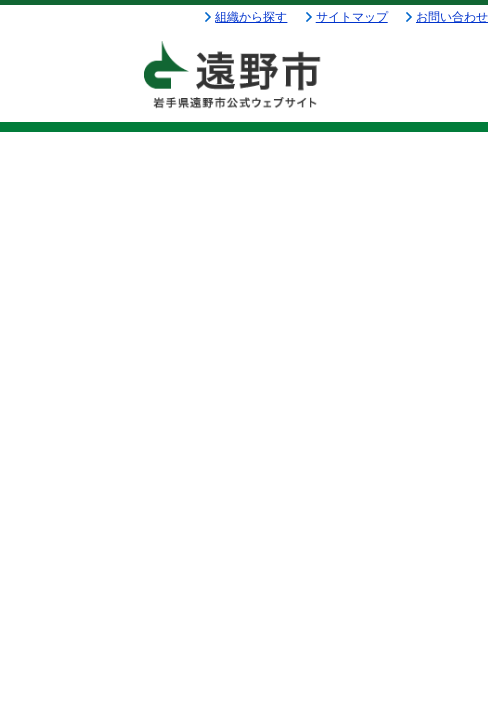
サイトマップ (352, 17)
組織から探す (251, 17)
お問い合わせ (452, 17)
